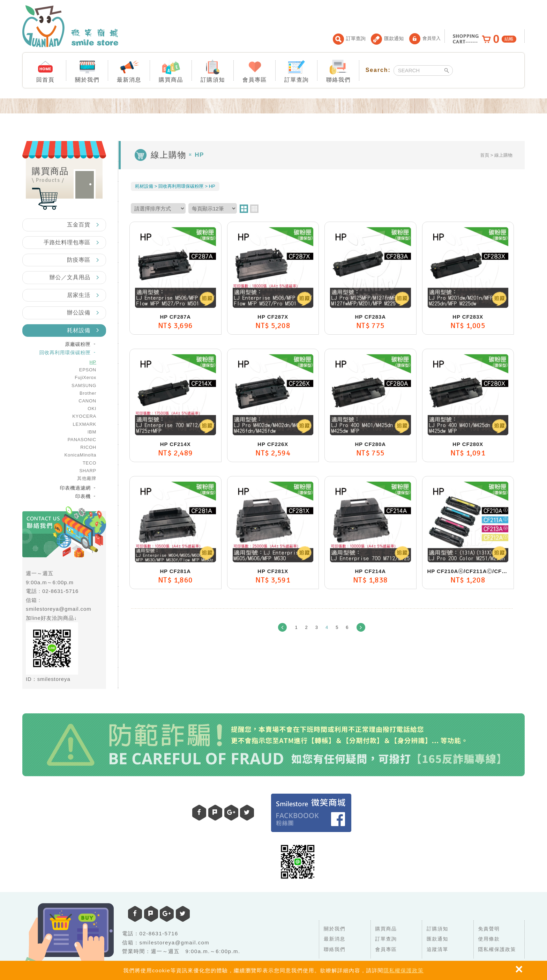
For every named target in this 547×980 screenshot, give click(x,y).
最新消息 (129, 71)
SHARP (88, 471)
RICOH (88, 447)
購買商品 (171, 71)
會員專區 (255, 71)
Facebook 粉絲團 (311, 813)
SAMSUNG (84, 385)
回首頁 (46, 71)
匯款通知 (387, 39)
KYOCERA (84, 416)
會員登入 (425, 39)
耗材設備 (79, 330)
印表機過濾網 (76, 488)
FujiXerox (85, 377)
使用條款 (489, 939)
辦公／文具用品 (70, 277)
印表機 (83, 496)
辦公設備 (79, 313)
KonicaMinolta (80, 455)
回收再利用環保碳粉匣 (65, 352)
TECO (89, 463)
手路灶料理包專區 (67, 242)
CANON (87, 401)
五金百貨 (79, 225)
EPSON (88, 370)
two (244, 209)
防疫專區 (79, 260)
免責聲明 (489, 929)
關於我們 (87, 71)
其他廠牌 (87, 478)
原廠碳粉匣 (78, 344)
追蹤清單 (437, 949)
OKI (92, 409)
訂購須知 (213, 71)
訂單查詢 (349, 39)
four (254, 209)
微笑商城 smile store (70, 26)
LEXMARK (85, 424)
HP (93, 362)
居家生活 (79, 295)
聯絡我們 (338, 71)
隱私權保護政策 (404, 970)
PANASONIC (82, 440)
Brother (88, 393)
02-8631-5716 (60, 591)
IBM (92, 432)
